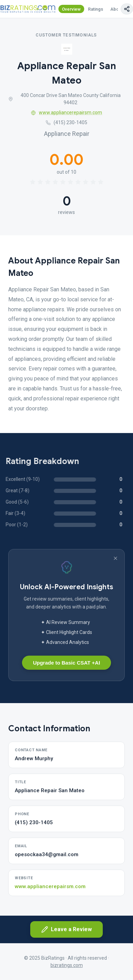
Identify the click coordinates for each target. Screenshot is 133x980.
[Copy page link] (127, 9)
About (117, 9)
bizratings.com (67, 965)
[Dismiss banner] (115, 558)
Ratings (96, 9)
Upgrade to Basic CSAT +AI (66, 663)
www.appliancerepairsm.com (67, 112)
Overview (71, 9)
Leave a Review (66, 929)
